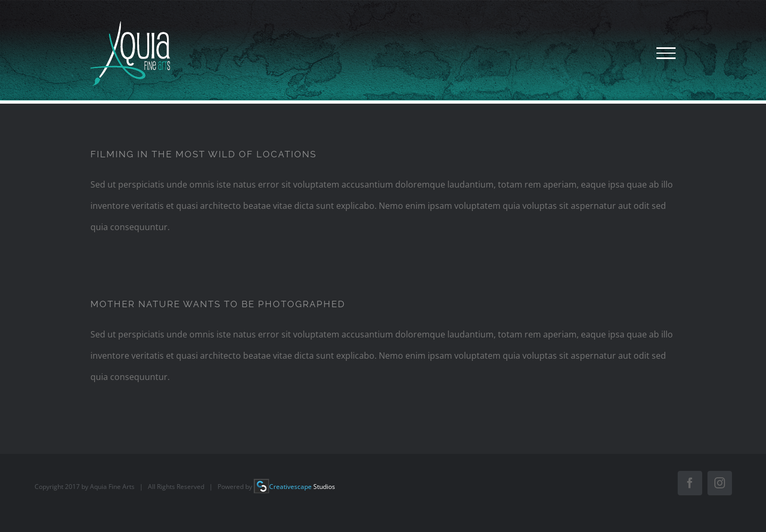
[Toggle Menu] (666, 53)
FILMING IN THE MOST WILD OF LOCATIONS (203, 154)
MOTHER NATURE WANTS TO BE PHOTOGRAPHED (218, 304)
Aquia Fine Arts (112, 487)
